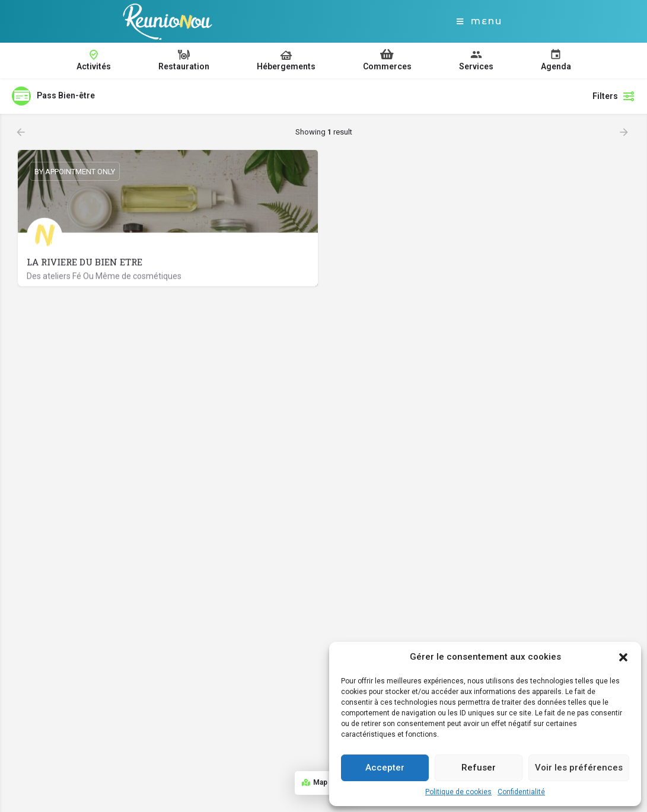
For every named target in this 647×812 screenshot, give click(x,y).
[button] (623, 657)
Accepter (385, 768)
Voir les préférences (579, 768)
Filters (614, 96)
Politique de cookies (458, 792)
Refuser (479, 768)
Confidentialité (521, 792)
